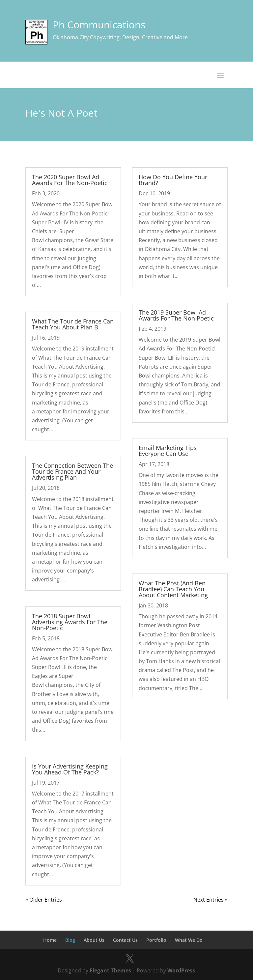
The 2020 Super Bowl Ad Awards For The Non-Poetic (70, 180)
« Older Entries (44, 900)
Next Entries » (211, 900)
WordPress (181, 970)
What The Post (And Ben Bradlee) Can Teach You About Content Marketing (173, 589)
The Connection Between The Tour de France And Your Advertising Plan (72, 471)
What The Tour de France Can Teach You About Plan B (73, 324)
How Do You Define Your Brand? (173, 180)
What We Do (189, 940)
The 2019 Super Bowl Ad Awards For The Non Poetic (176, 315)
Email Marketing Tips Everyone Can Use (168, 451)
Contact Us (125, 940)
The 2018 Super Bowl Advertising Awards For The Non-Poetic (70, 622)
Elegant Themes (110, 970)
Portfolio (156, 940)
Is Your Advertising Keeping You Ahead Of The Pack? (70, 769)
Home (50, 940)
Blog (70, 940)
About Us (94, 940)
